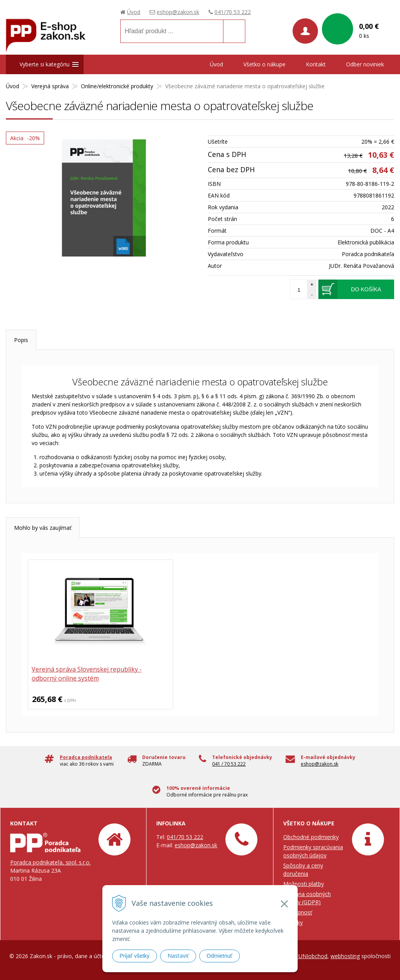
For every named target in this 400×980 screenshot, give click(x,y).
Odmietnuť (220, 956)
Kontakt (316, 64)
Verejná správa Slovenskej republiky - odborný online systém (82, 674)
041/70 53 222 (233, 12)
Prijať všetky (135, 956)
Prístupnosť (298, 912)
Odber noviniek (365, 64)
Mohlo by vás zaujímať (43, 528)
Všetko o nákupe (264, 64)
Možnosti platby (304, 884)
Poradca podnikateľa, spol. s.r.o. (50, 862)
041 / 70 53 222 (229, 764)
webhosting (345, 956)
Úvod (134, 12)
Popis (21, 340)
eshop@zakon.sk (178, 12)
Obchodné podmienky (311, 837)
